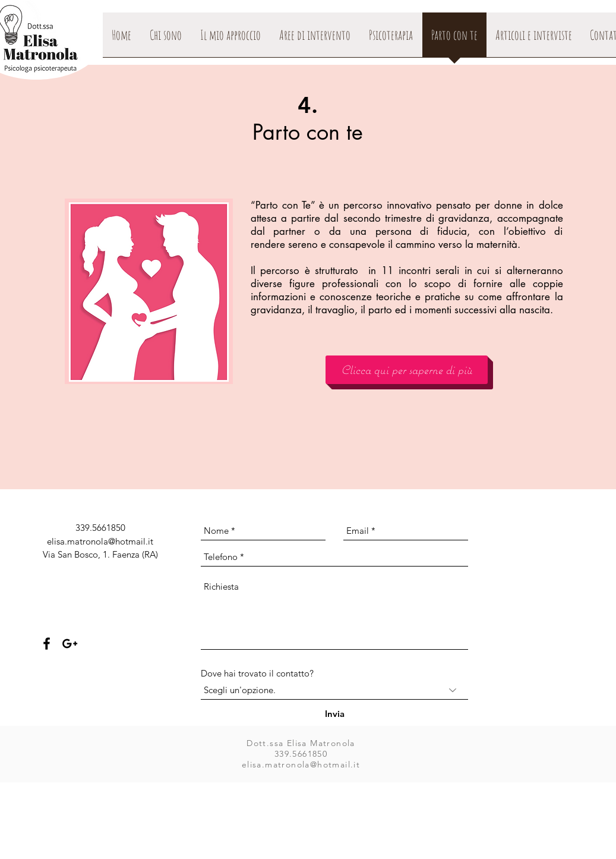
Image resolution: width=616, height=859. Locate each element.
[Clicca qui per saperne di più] (407, 370)
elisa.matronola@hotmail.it (100, 541)
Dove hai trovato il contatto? (257, 673)
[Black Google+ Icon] (70, 644)
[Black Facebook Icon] (47, 644)
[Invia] (335, 714)
